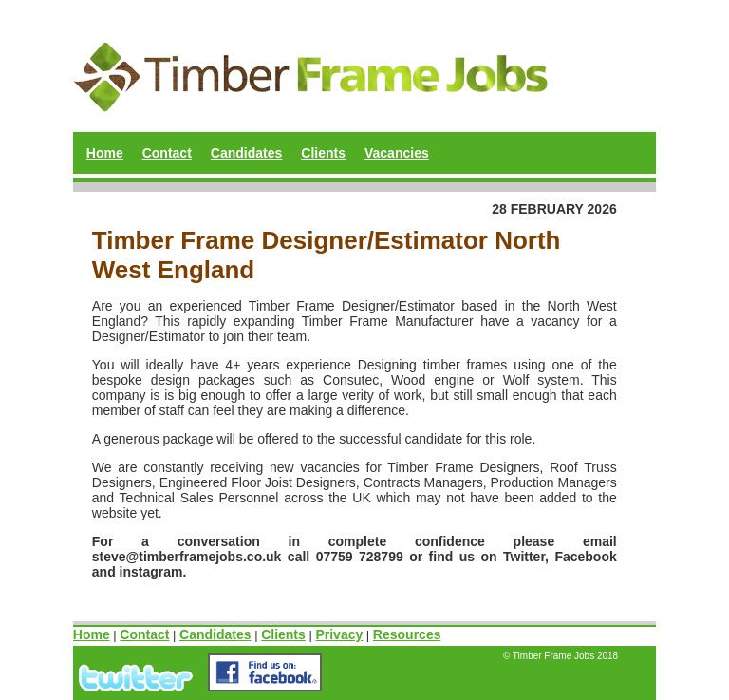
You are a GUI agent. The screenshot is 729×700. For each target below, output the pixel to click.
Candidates (246, 153)
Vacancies (397, 153)
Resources (407, 634)
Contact (167, 153)
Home (105, 153)
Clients (323, 153)
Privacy (339, 634)
